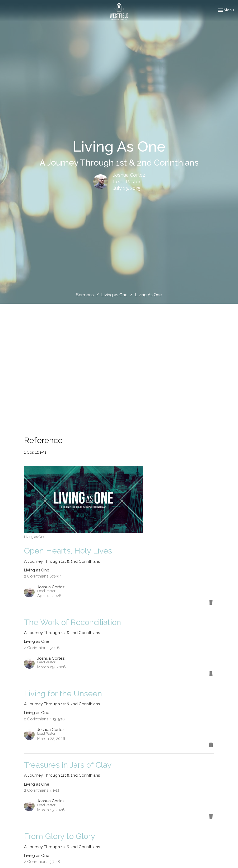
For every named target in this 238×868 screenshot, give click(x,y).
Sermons (85, 295)
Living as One (114, 295)
